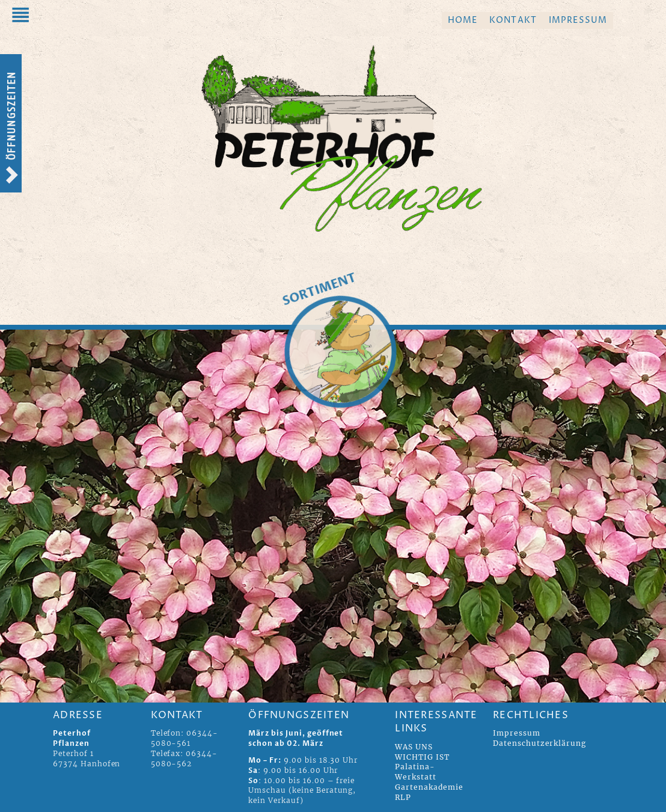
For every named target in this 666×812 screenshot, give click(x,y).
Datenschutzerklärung (539, 743)
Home (463, 20)
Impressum (578, 20)
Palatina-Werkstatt (416, 772)
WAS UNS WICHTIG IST (422, 752)
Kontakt (513, 20)
